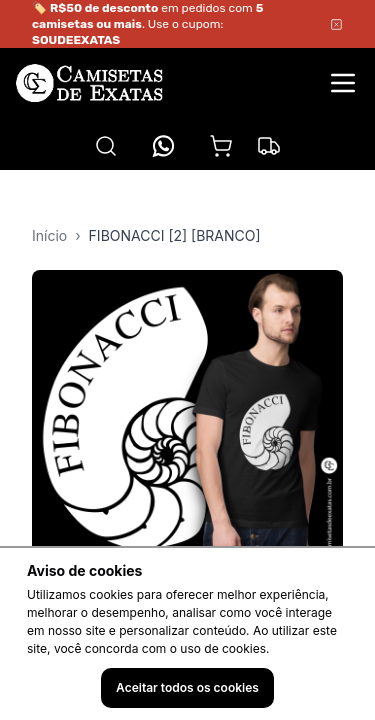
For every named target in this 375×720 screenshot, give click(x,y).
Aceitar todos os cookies (187, 687)
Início (49, 235)
